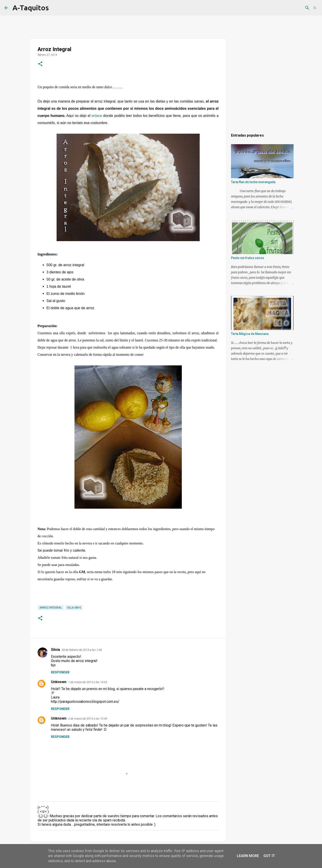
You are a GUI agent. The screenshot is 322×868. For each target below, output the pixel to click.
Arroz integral (51, 608)
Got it (269, 856)
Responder (60, 672)
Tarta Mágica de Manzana (250, 334)
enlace (97, 116)
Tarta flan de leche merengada (253, 182)
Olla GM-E (74, 608)
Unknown (59, 682)
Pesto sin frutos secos (248, 258)
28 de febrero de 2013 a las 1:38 (82, 650)
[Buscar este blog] (295, 8)
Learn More (248, 856)
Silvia (55, 650)
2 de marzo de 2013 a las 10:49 (88, 719)
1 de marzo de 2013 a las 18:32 (88, 682)
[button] (40, 64)
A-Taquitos (31, 8)
